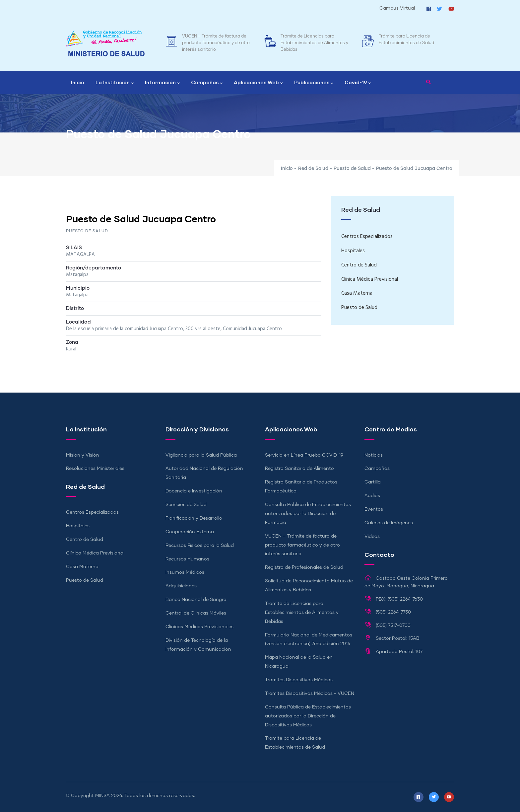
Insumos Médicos (185, 572)
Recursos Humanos (187, 559)
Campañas (207, 83)
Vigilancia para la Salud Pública (201, 455)
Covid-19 (358, 83)
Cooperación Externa (190, 532)
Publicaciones (314, 83)
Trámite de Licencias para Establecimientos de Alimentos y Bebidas (314, 43)
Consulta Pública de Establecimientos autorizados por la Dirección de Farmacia (308, 514)
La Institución (115, 83)
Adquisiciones (181, 586)
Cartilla (373, 482)
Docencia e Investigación (194, 491)
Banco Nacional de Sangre (196, 600)
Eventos (374, 509)
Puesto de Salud (352, 169)
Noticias (374, 455)
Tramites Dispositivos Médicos (299, 680)
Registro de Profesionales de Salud (304, 567)
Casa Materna (357, 293)
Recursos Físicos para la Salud (200, 546)
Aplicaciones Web (258, 83)
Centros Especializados (367, 237)
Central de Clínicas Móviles (196, 613)
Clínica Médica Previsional (370, 279)
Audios (372, 496)
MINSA (102, 796)
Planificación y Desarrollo (194, 518)
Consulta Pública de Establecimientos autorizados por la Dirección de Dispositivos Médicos (308, 716)
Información (162, 83)
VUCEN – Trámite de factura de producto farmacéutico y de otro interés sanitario (216, 43)
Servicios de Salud (186, 505)
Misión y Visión (83, 455)
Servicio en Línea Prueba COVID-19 (304, 455)
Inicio (78, 82)
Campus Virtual (397, 8)
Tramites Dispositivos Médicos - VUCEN (310, 694)
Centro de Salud (359, 265)
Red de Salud (313, 169)
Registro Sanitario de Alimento (299, 469)
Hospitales (353, 251)
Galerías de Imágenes (389, 523)
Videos (372, 537)
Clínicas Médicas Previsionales (199, 627)
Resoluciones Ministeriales (95, 469)
